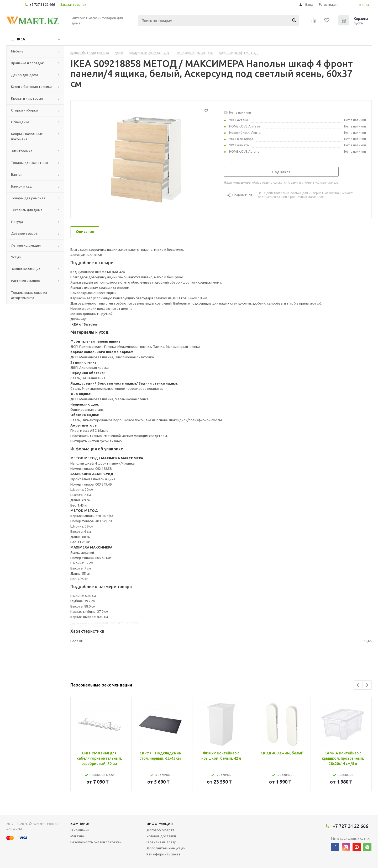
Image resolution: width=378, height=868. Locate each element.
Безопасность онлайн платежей (96, 842)
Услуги (16, 257)
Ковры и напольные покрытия (27, 136)
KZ (362, 5)
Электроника (22, 151)
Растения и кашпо (25, 281)
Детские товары (25, 233)
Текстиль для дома (27, 210)
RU (367, 5)
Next (367, 685)
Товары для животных (30, 163)
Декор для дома (25, 75)
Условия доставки (161, 836)
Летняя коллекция (26, 245)
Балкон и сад (21, 186)
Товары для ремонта (28, 198)
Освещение (20, 122)
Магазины (78, 836)
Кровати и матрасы (27, 98)
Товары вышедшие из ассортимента (29, 295)
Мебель (17, 51)
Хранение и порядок (27, 63)
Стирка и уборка (24, 110)
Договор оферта (161, 830)
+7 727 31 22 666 (42, 4)
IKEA (21, 39)
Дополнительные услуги (166, 848)
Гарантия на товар (161, 842)
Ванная (17, 174)
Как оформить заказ (163, 854)
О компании (80, 830)
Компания (80, 824)
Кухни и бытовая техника (31, 87)
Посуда (17, 222)
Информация (160, 824)
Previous (358, 685)
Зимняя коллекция (26, 269)
